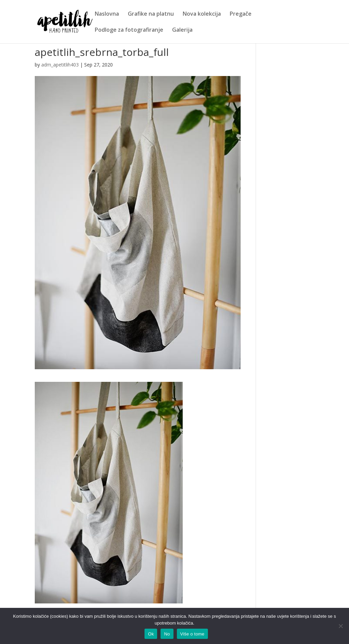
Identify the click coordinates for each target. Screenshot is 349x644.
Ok (151, 634)
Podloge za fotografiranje (129, 30)
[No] (340, 626)
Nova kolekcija (202, 14)
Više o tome (192, 634)
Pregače (241, 14)
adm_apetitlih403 (60, 65)
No (167, 634)
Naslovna (107, 14)
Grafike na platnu (151, 14)
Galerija (182, 30)
